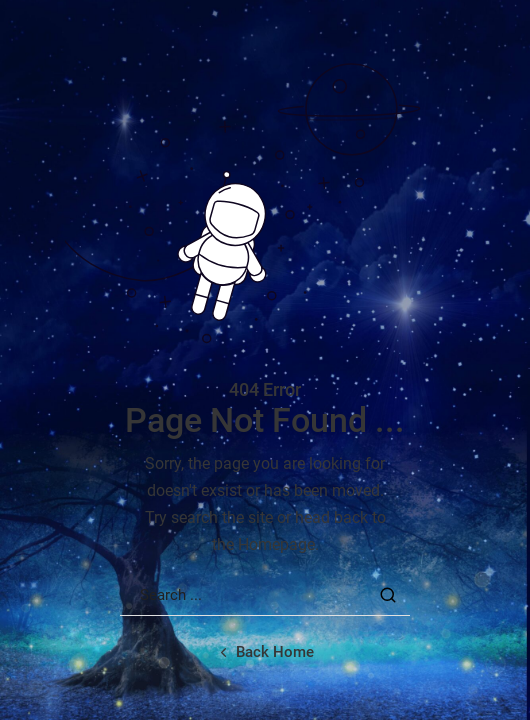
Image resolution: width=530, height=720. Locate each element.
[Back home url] (265, 652)
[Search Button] (388, 595)
